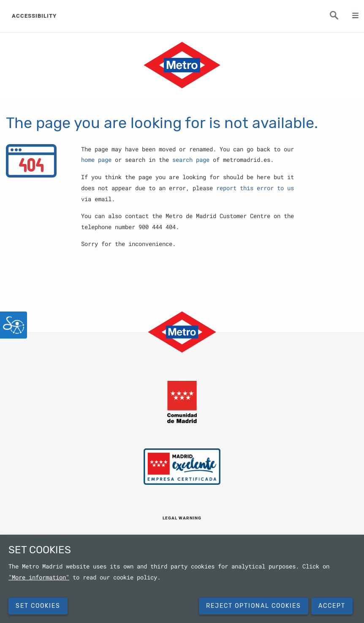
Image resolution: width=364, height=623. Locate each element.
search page (191, 160)
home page (96, 160)
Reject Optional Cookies (254, 606)
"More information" (39, 577)
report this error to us (255, 188)
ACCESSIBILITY (34, 16)
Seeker (339, 18)
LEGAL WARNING (182, 518)
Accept (332, 606)
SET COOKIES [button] (38, 606)
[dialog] (182, 579)
